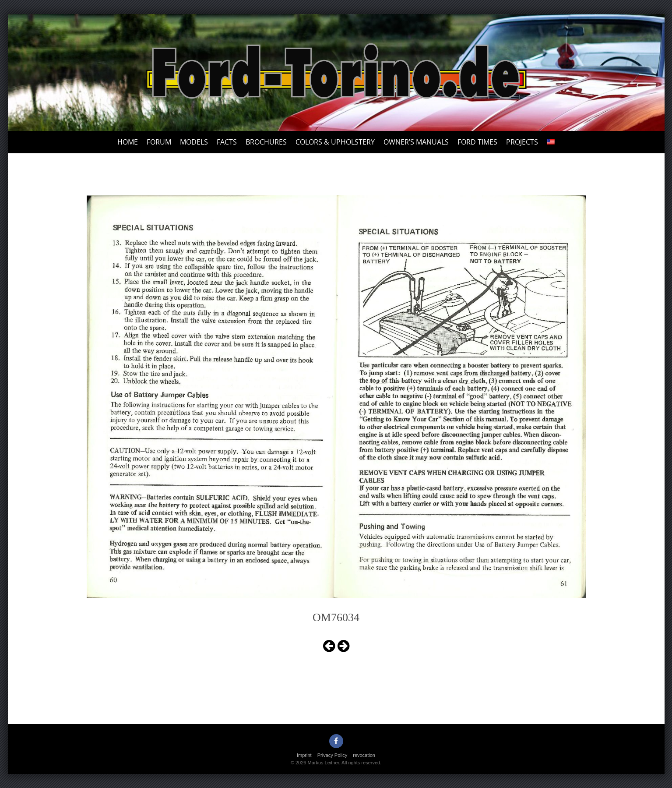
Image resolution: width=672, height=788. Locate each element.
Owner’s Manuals (416, 142)
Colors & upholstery (335, 142)
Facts (227, 142)
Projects (522, 142)
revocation (364, 755)
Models (194, 142)
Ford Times (477, 142)
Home (128, 142)
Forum (159, 142)
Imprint (304, 755)
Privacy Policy (332, 755)
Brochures (266, 142)
